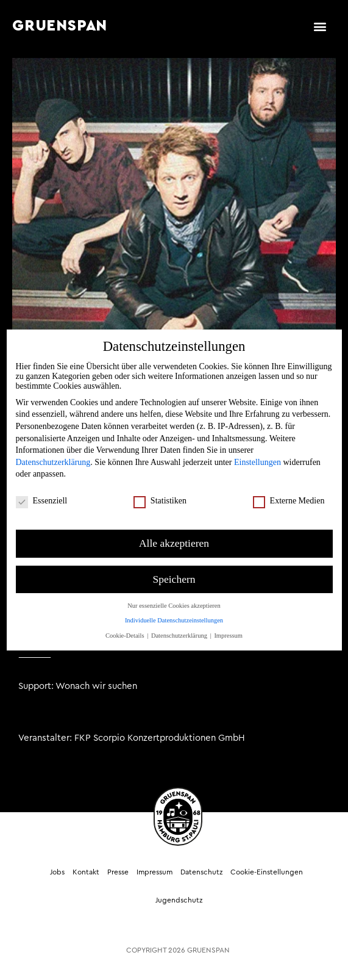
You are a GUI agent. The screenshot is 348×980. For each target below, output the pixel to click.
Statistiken (160, 493)
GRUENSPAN (60, 26)
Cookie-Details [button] (126, 628)
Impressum (154, 872)
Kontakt (86, 872)
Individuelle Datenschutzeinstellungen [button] (174, 612)
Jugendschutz (179, 900)
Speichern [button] (174, 571)
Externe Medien (289, 493)
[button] (320, 26)
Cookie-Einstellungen (267, 872)
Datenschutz (201, 872)
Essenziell (42, 493)
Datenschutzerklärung (53, 454)
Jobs (57, 872)
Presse (118, 872)
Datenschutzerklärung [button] (180, 628)
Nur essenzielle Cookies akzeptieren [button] (174, 598)
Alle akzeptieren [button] (174, 535)
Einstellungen (257, 454)
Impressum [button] (228, 628)
